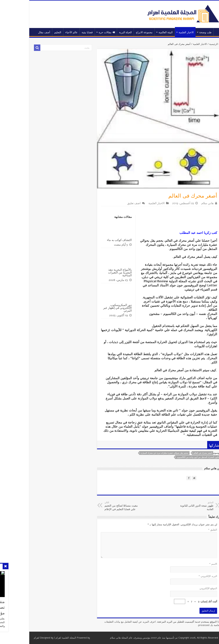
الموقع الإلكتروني (190, 588)
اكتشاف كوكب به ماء (102, 240)
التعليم (40, 32)
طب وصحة (188, 32)
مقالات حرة (89, 32)
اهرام (19, 638)
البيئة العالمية (148, 32)
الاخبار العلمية (168, 32)
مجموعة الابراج (126, 32)
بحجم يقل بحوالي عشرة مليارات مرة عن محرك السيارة (147, 453)
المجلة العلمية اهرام (48, 638)
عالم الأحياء (54, 32)
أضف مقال (26, 32)
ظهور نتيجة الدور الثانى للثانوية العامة (176, 506)
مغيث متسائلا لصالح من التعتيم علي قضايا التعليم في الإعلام (106, 506)
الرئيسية (201, 32)
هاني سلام (190, 203)
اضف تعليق (116, 203)
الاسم (195, 564)
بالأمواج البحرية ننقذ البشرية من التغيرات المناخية (102, 272)
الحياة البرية (108, 32)
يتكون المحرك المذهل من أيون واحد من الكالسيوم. (180, 457)
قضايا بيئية (69, 32)
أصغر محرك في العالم (185, 453)
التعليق (195, 530)
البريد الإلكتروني (190, 576)
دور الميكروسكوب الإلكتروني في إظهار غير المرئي (100, 308)
